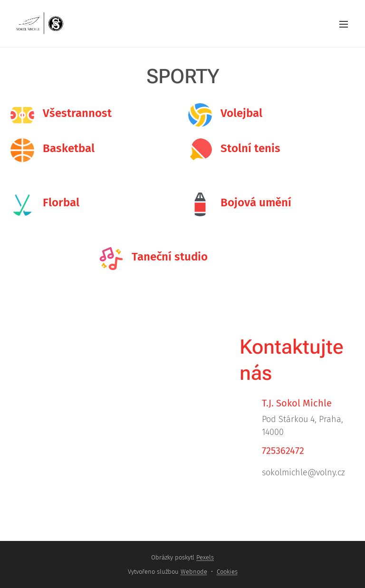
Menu (344, 24)
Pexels (205, 557)
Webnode (194, 572)
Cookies (227, 572)
